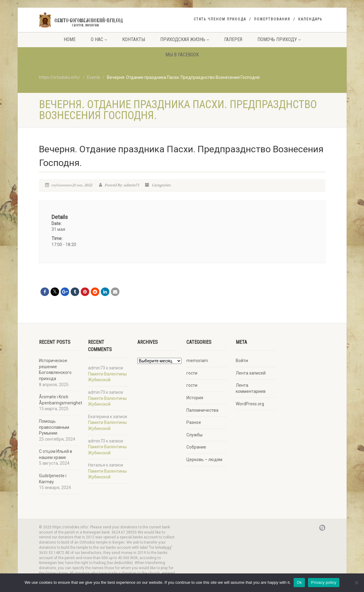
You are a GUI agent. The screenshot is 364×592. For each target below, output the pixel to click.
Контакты (134, 39)
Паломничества (202, 410)
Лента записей (251, 373)
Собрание (196, 447)
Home (70, 39)
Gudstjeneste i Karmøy (53, 479)
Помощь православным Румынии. (54, 427)
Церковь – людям (204, 460)
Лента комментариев (251, 388)
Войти (242, 361)
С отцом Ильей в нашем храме (56, 454)
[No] (356, 583)
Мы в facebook (182, 55)
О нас (99, 39)
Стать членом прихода (220, 19)
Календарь (310, 19)
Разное (194, 422)
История (195, 398)
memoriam (197, 361)
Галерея (233, 39)
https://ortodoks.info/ (60, 77)
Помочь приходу (279, 39)
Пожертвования (272, 19)
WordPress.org (250, 404)
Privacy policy (324, 582)
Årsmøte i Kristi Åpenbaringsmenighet (61, 400)
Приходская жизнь (185, 39)
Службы (194, 435)
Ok (299, 582)
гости (192, 373)
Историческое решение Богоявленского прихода (55, 370)
